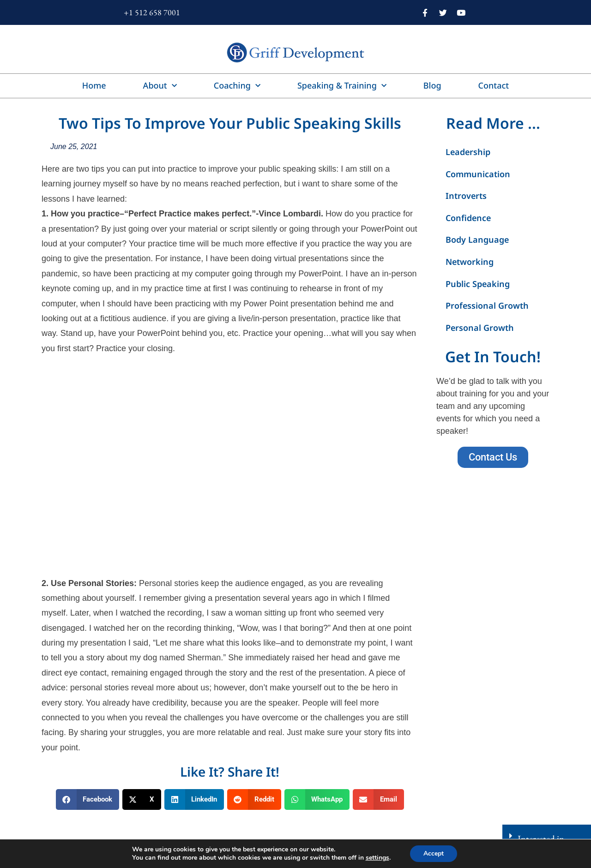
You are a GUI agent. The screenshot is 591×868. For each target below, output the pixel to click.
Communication (478, 174)
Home (94, 85)
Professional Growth (487, 305)
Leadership (468, 152)
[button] (88, 799)
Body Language (477, 239)
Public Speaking (478, 284)
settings (377, 858)
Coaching (237, 86)
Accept (434, 853)
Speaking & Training (342, 86)
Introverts (466, 196)
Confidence (468, 218)
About (160, 86)
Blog (432, 85)
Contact (494, 85)
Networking (470, 262)
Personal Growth (480, 328)
